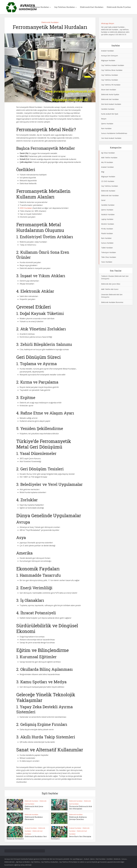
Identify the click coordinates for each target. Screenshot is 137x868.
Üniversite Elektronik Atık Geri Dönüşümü (81, 807)
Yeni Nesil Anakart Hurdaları (111, 138)
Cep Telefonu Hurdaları (65, 7)
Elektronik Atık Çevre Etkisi (111, 284)
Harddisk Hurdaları (108, 109)
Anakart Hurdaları (31, 828)
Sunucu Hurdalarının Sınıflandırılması (114, 133)
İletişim (104, 119)
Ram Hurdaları (106, 128)
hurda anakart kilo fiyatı (110, 114)
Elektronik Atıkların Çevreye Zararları (78, 818)
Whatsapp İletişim (108, 23)
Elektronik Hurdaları (50, 22)
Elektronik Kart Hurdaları (92, 7)
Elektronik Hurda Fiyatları (119, 7)
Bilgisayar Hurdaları (40, 7)
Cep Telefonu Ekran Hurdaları (112, 70)
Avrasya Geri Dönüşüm (110, 56)
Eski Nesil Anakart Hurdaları (111, 104)
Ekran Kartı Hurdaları (109, 90)
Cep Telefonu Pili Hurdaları (111, 85)
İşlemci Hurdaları (107, 124)
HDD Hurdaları (26, 208)
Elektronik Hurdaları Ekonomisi (34, 818)
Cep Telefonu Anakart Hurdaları (113, 65)
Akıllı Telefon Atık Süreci (110, 289)
